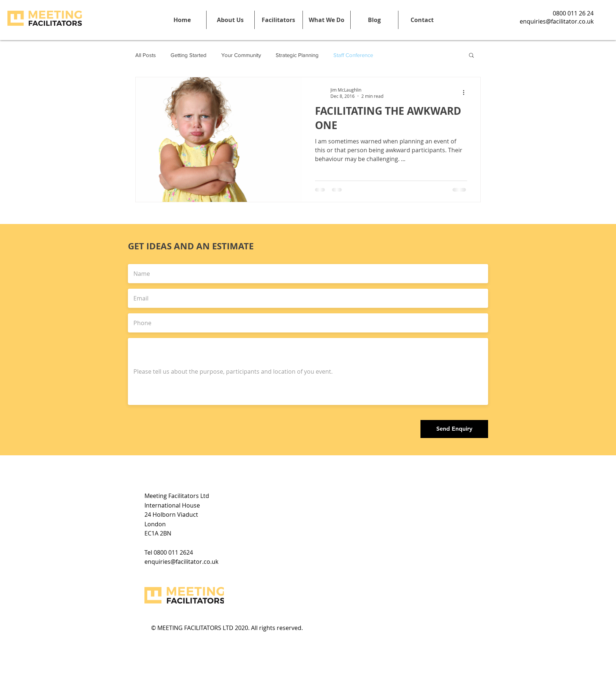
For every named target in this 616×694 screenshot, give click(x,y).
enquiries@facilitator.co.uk (557, 21)
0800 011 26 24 (573, 13)
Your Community (241, 55)
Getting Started (189, 55)
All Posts (146, 55)
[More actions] (466, 93)
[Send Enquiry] (454, 429)
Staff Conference (353, 55)
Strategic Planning (297, 55)
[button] (278, 20)
